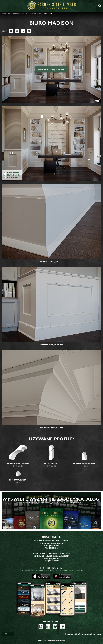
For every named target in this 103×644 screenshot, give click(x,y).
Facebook (62, 626)
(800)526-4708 (54, 546)
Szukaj (100, 6)
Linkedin (48, 626)
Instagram (41, 626)
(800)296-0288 (54, 558)
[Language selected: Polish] (8, 634)
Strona (52, 640)
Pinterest (55, 626)
